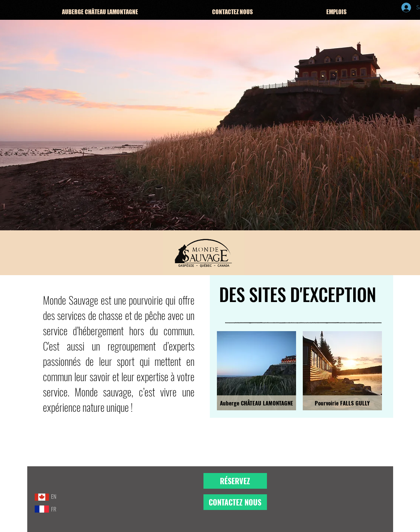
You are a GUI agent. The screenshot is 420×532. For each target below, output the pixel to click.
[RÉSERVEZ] (235, 481)
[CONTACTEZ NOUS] (235, 502)
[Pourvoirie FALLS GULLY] (342, 403)
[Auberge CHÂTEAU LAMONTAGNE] (256, 403)
